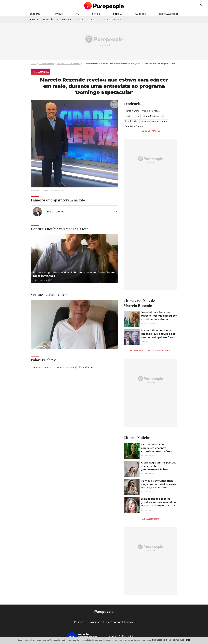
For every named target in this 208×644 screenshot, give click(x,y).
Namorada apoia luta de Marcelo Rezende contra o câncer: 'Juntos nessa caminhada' (74, 274)
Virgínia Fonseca (151, 111)
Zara (164, 121)
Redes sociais (86, 367)
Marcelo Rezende (47, 64)
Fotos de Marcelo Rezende (68, 64)
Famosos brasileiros (65, 367)
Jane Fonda (131, 121)
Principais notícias (42, 367)
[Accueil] (104, 6)
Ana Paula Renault (135, 126)
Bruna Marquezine (153, 116)
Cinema (117, 14)
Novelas (58, 14)
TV (78, 14)
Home (34, 64)
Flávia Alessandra (149, 121)
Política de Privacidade (88, 622)
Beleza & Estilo (169, 14)
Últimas (35, 14)
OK (188, 640)
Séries (96, 14)
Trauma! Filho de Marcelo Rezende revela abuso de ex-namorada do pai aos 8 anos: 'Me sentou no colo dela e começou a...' (159, 337)
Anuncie (129, 622)
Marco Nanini (132, 111)
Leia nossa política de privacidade (168, 640)
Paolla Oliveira (132, 116)
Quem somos (113, 622)
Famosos (141, 14)
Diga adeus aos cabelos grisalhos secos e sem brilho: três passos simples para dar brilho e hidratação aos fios (159, 504)
